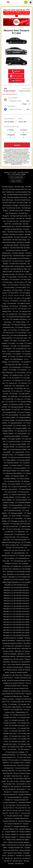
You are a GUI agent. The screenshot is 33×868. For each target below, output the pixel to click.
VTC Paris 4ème (22, 277)
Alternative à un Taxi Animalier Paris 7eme (16, 601)
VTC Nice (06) (23, 383)
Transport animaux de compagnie (13, 638)
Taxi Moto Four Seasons (13, 250)
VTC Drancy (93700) (23, 479)
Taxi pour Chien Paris (23, 805)
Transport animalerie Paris (20, 792)
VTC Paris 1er (20, 274)
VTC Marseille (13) (18, 380)
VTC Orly (15, 311)
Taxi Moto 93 (17, 858)
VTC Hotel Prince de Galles (13, 364)
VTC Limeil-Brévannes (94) (18, 561)
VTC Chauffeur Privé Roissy (18, 319)
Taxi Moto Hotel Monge (19, 240)
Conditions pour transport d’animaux (13, 683)
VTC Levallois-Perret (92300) (18, 508)
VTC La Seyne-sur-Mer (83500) (18, 487)
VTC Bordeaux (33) (20, 388)
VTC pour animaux (24, 749)
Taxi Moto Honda (19, 266)
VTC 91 (16, 295)
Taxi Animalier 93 (16, 787)
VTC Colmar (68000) (23, 471)
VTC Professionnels (15, 367)
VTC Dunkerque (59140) (11, 463)
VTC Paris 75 (7, 380)
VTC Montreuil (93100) (13, 441)
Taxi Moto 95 (8, 861)
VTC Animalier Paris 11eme (17, 736)
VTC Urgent (13, 341)
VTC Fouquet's (17, 354)
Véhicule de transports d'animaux (12, 643)
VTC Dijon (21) (19, 399)
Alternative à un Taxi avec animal (13, 659)
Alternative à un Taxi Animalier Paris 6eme (16, 598)
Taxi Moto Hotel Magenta (23, 226)
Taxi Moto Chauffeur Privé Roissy (17, 197)
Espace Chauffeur (16, 181)
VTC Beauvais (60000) (15, 505)
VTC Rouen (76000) (8, 420)
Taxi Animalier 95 (10, 789)
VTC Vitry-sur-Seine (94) (10, 526)
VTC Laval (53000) (17, 518)
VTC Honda (20, 343)
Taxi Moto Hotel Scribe (21, 237)
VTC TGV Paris (12, 330)
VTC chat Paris (12, 749)
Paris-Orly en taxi (17, 776)
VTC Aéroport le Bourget (19, 325)
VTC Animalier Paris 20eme (15, 747)
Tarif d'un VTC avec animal (10, 760)
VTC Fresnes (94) (18, 548)
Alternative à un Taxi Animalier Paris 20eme (16, 635)
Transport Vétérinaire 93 (10, 821)
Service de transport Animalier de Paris (19, 680)
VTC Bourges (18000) (23, 460)
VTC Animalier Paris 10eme (17, 731)
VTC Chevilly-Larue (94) (23, 556)
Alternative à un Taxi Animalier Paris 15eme (16, 622)
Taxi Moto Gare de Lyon (13, 208)
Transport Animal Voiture (13, 649)
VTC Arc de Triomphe (13, 378)
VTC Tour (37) (16, 410)
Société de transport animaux (19, 672)
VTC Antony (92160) (24, 489)
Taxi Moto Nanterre (8, 187)
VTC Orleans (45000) (9, 418)
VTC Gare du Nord (24, 330)
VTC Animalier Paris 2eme (18, 715)
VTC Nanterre (14, 301)
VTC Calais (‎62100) (18, 452)
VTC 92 (22, 295)
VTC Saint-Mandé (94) (18, 553)
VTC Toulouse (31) (11, 383)
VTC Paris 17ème (17, 290)
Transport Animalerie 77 (10, 802)
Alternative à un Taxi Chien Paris (12, 675)
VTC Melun (17, 298)
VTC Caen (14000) (25, 415)
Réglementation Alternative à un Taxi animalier (16, 582)
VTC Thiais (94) (26, 542)
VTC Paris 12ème (25, 285)
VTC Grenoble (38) (24, 396)
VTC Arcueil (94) (9, 558)
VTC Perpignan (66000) (20, 428)
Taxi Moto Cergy (19, 187)
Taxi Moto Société (22, 203)
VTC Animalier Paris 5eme (17, 720)
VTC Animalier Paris (16, 710)
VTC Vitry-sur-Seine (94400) (18, 444)
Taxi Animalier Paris (9, 784)
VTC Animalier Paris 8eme (17, 726)
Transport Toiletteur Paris (10, 829)
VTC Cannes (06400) (19, 468)
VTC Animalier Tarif (24, 704)
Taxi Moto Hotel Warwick (11, 245)
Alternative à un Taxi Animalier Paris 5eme (16, 595)
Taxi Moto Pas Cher (13, 221)
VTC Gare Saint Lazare (20, 338)
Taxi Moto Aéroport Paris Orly (18, 189)
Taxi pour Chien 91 (9, 808)
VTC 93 (28, 295)
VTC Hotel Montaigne (16, 359)
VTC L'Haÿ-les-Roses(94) (18, 540)
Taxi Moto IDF (20, 219)
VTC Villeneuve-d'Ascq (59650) (12, 473)
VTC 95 (10, 298)
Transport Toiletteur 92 (11, 832)
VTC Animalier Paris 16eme (17, 741)
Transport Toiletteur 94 (11, 834)
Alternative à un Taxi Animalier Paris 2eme (16, 587)
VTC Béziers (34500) (15, 465)
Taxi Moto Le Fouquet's (16, 234)
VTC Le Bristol (26, 351)
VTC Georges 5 (26, 362)
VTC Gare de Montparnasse (19, 335)
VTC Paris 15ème (21, 288)
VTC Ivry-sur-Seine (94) (13, 529)
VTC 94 (4, 298)
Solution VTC (8, 172)
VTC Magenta (7, 349)
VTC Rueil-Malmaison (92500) (17, 449)
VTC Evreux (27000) (15, 516)
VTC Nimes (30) (26, 410)
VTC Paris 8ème (8, 282)
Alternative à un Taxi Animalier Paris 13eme (16, 617)
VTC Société (12, 370)
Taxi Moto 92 (9, 858)
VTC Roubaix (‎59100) (20, 426)
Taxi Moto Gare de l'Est (16, 211)
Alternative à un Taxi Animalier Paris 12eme (16, 614)
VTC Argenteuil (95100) (15, 423)
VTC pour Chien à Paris (23, 771)
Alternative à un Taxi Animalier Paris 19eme (16, 633)
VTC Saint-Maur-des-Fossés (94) (20, 524)
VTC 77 (5, 295)
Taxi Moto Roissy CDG (9, 203)
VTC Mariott (20, 357)
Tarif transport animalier (23, 656)
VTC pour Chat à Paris (24, 757)
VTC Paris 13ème (9, 288)
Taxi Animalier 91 (21, 784)
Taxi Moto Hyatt (17, 224)
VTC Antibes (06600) (9, 460)
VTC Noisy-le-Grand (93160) (18, 495)
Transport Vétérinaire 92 (21, 818)
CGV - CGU (11, 174)
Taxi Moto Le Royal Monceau (13, 229)
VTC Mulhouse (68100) (23, 418)
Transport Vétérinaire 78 (21, 826)
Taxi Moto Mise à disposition (18, 264)
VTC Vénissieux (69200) (20, 500)
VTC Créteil (23, 301)
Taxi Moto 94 (26, 858)
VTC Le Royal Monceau (20, 349)
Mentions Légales (21, 174)
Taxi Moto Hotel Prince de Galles (20, 248)
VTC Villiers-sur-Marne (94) (10, 545)
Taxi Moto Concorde (8, 274)
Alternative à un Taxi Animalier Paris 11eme (16, 611)
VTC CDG (6, 319)
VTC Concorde (25, 378)
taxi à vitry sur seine (13, 781)
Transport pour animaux (23, 641)
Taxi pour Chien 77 (14, 813)
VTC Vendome (7, 354)
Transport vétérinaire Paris (14, 816)
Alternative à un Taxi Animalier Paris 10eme (16, 609)
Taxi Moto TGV (7, 261)
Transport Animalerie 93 (14, 797)
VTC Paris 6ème (15, 280)
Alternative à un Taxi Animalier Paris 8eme (16, 603)
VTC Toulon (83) (13, 396)
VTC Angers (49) (8, 399)
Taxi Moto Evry (19, 864)
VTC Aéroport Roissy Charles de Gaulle (18, 317)
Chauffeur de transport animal (11, 691)
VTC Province (14, 306)
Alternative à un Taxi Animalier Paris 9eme (16, 606)
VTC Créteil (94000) (20, 434)
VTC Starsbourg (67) (19, 386)
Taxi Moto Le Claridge (23, 242)
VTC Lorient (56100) (10, 492)
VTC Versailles (26, 298)
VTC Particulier (12, 303)
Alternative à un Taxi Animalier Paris (19, 577)
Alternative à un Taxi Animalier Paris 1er (16, 585)
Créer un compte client (16, 177)
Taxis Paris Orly (8, 773)
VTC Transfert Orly (11, 314)
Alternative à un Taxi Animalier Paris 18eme (16, 630)
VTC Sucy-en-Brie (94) (19, 550)
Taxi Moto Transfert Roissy (22, 200)
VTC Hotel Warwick (14, 362)
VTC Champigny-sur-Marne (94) (18, 521)
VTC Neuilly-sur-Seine (16, 375)
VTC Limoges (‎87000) (10, 412)
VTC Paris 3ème (11, 277)
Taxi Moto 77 (11, 856)
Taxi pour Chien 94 (18, 810)
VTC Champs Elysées (14, 351)
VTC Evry (6, 301)
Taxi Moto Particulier (18, 253)
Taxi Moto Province (18, 261)
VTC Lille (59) (13, 394)
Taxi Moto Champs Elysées (16, 232)
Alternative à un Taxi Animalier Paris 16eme (16, 625)
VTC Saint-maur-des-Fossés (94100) (19, 457)
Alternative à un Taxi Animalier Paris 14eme (16, 619)
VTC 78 (11, 295)
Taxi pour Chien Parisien (15, 853)
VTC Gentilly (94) (16, 566)
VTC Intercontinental (24, 346)
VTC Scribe (11, 357)
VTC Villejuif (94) (19, 532)
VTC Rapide (22, 341)
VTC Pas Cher (22, 309)
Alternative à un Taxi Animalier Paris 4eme (16, 593)
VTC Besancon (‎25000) (16, 404)
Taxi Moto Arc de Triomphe (21, 272)
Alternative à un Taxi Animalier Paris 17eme (16, 627)
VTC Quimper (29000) (18, 476)
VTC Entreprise (22, 370)
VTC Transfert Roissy (19, 322)
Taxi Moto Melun (18, 861)
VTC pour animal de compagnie (15, 752)
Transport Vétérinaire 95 (14, 824)
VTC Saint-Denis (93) (21, 431)
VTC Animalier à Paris (17, 763)
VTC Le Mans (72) (11, 402)
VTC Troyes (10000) (14, 484)
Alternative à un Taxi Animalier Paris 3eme (16, 590)
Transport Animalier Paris (16, 848)
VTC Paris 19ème (13, 293)
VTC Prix (14, 309)
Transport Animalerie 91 (10, 795)
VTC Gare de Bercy (21, 333)
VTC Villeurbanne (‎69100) (15, 407)
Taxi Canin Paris (10, 805)
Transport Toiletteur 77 (11, 837)
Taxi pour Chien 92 (21, 808)
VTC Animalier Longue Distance (12, 707)
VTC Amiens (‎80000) (12, 415)
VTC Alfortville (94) (20, 534)
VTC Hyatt (13, 346)
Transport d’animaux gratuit (14, 667)
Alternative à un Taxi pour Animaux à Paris (16, 580)
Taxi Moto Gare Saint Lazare (19, 216)
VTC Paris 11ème (13, 285)
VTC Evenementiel (20, 372)
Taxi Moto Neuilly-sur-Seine (19, 269)
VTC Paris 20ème (25, 293)
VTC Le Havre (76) (17, 391)
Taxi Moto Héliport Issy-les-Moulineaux (18, 258)
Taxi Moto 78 (20, 856)
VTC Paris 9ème (19, 282)
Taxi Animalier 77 (22, 789)
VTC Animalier (12, 704)
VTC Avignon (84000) (14, 439)
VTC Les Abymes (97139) (12, 481)
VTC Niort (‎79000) (20, 497)
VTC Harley (12, 343)
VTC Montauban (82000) (15, 513)
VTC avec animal (22, 755)
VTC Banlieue (23, 306)
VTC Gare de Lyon (8, 333)
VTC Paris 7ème (26, 280)
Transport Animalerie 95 (21, 800)
